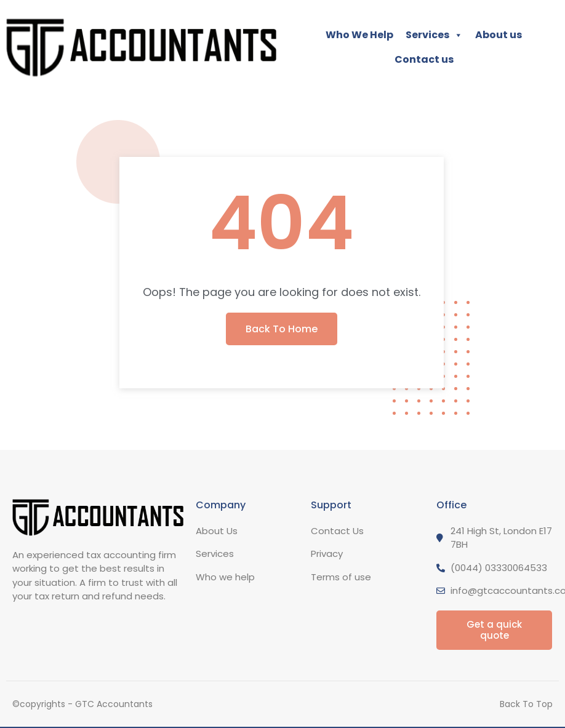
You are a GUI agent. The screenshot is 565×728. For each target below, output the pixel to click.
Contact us (424, 59)
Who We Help (359, 35)
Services (434, 35)
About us (499, 35)
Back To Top (526, 704)
